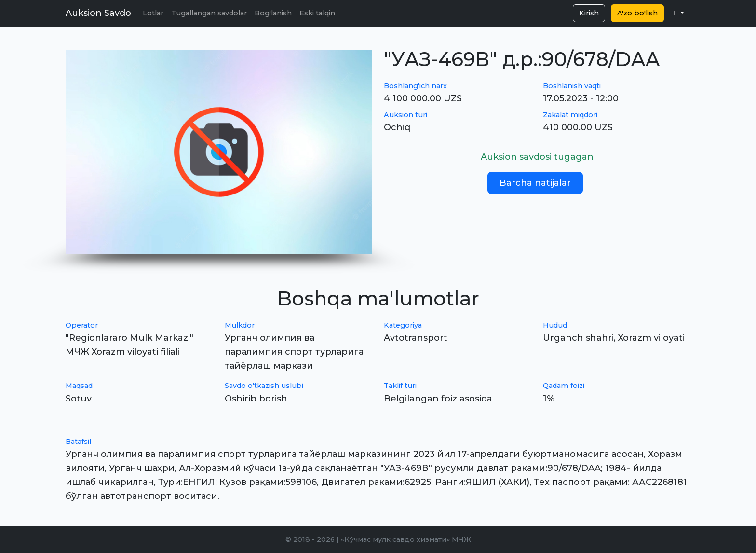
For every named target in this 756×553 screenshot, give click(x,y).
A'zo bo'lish (637, 13)
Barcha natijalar (535, 183)
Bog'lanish (273, 13)
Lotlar (153, 13)
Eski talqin (317, 13)
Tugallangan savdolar (209, 13)
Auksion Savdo (98, 13)
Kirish (589, 13)
